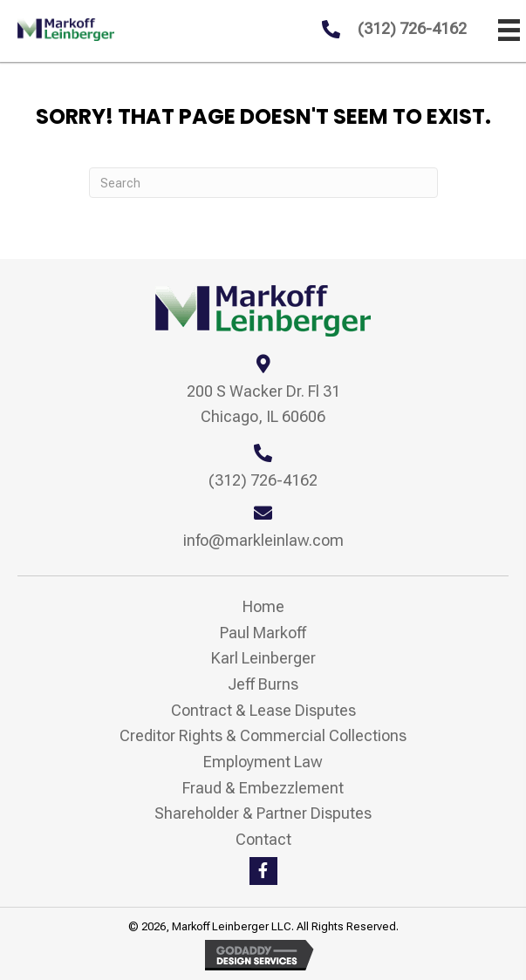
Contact (263, 839)
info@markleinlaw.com (263, 540)
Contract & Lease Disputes (263, 710)
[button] (263, 871)
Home (263, 606)
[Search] (263, 183)
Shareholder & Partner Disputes (263, 813)
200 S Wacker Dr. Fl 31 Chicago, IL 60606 (263, 404)
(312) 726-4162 (412, 28)
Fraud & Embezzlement (263, 788)
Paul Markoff (263, 633)
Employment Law (263, 762)
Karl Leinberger (263, 658)
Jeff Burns (263, 684)
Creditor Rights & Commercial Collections (263, 735)
